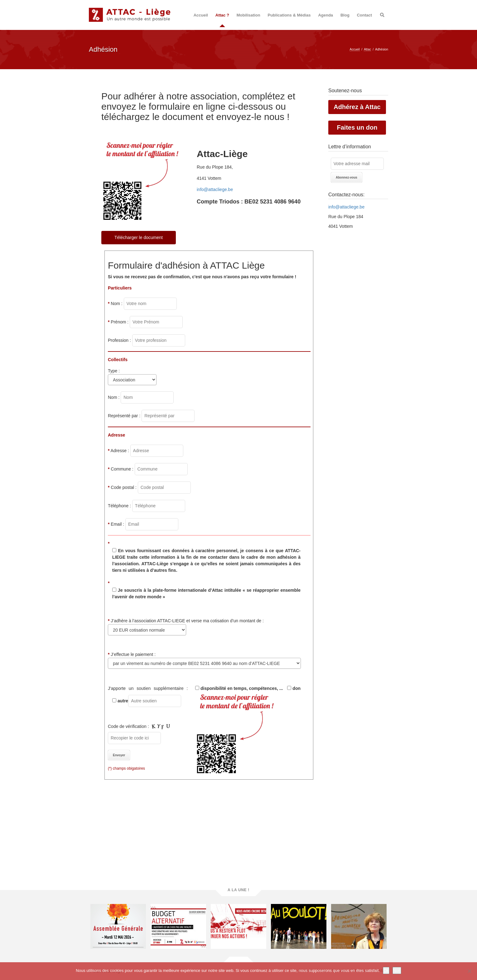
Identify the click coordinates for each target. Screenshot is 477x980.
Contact (364, 15)
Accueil (201, 15)
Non (397, 970)
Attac (367, 49)
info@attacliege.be (346, 207)
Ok (386, 970)
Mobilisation (248, 15)
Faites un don (357, 127)
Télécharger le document (139, 237)
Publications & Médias (289, 15)
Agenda (325, 15)
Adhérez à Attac (357, 107)
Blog (345, 15)
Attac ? (222, 15)
